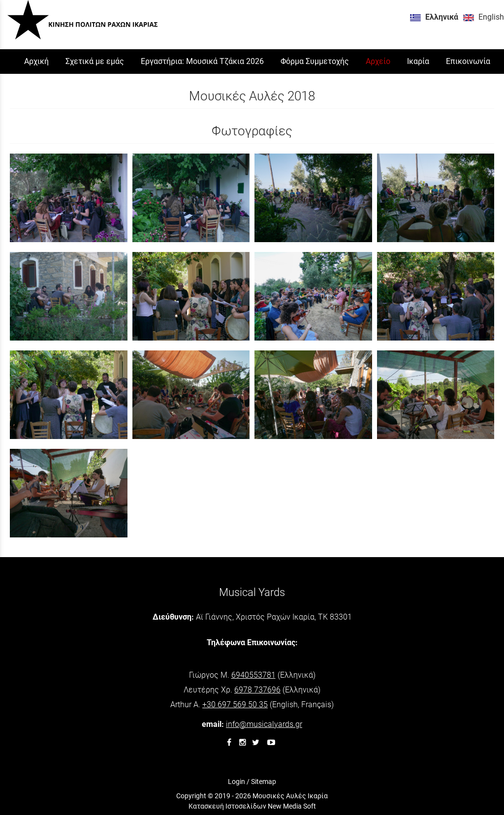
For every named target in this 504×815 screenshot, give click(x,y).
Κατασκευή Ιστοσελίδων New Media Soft (252, 806)
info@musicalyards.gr (264, 724)
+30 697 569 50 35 (235, 705)
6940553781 (253, 675)
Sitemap (264, 782)
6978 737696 (257, 690)
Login (236, 782)
